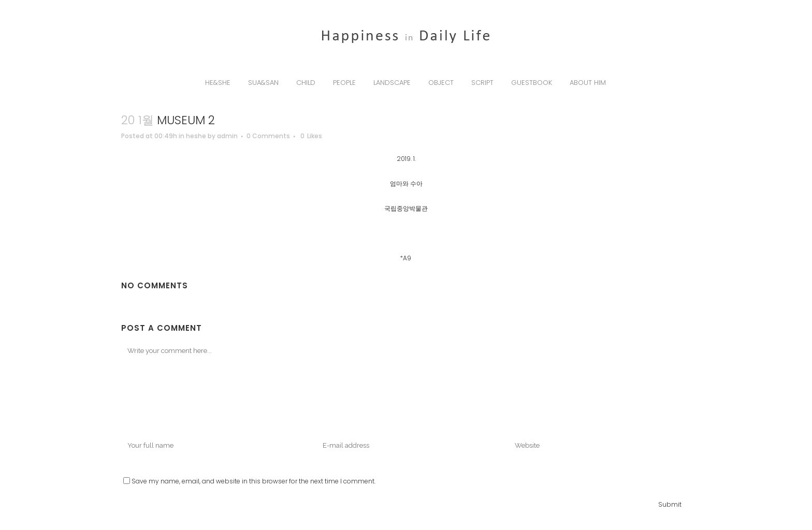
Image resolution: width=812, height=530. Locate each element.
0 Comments (268, 136)
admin (227, 136)
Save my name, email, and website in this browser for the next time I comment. (253, 481)
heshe (196, 136)
